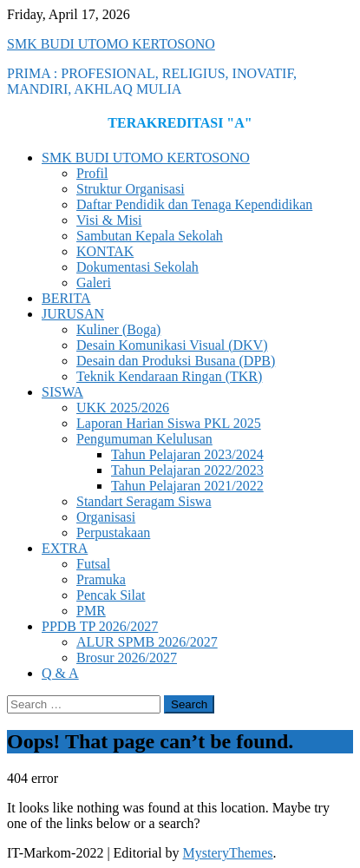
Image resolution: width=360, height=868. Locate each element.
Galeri (94, 283)
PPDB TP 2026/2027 (100, 626)
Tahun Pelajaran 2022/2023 (187, 470)
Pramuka (101, 579)
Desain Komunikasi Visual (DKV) (172, 345)
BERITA (66, 298)
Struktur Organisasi (131, 189)
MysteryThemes (228, 853)
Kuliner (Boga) (118, 329)
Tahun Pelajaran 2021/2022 (187, 486)
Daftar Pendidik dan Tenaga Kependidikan (194, 204)
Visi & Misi (109, 220)
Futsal (93, 564)
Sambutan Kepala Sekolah (150, 236)
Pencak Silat (111, 595)
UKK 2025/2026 (123, 408)
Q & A (60, 673)
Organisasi (106, 517)
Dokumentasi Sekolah (137, 267)
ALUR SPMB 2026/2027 (147, 642)
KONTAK (105, 251)
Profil (92, 173)
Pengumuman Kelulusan (144, 439)
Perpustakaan (113, 533)
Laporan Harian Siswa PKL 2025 (169, 423)
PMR (91, 611)
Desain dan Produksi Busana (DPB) (176, 361)
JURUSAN (73, 314)
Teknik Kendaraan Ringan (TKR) (169, 376)
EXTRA (65, 548)
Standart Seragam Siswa (144, 501)
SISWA (62, 392)
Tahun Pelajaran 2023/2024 (187, 454)
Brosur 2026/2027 (127, 658)
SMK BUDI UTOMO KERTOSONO (111, 44)
